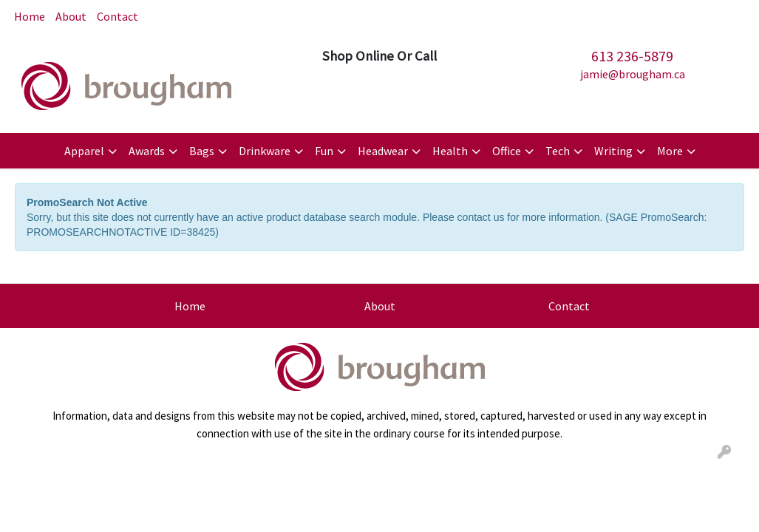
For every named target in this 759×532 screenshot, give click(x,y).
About (71, 16)
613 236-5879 (632, 56)
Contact (118, 16)
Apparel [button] (84, 151)
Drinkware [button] (265, 151)
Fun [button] (324, 151)
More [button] (670, 151)
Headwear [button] (383, 151)
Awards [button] (147, 151)
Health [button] (450, 151)
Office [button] (507, 151)
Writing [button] (613, 151)
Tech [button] (558, 151)
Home (30, 16)
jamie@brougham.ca (633, 74)
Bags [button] (202, 151)
